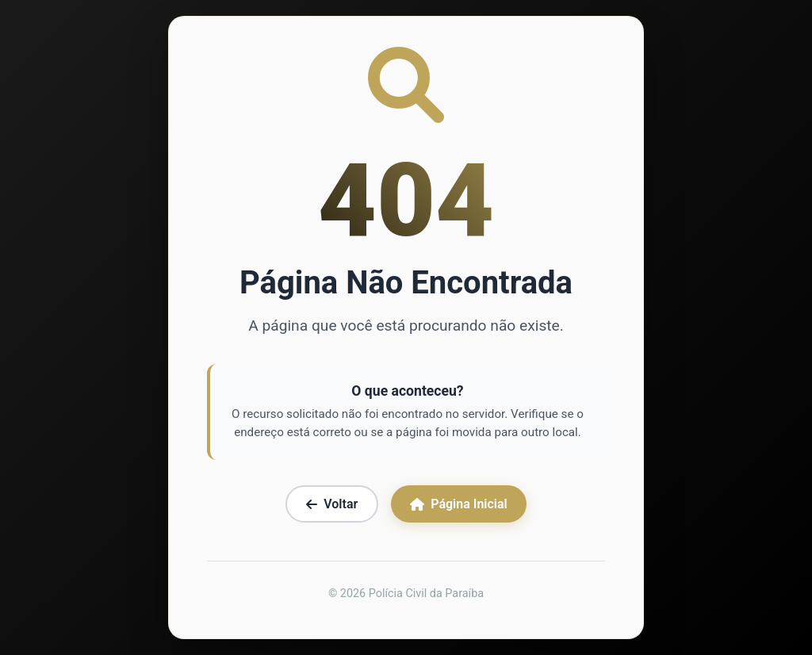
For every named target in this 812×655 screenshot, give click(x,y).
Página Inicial (458, 504)
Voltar (332, 504)
